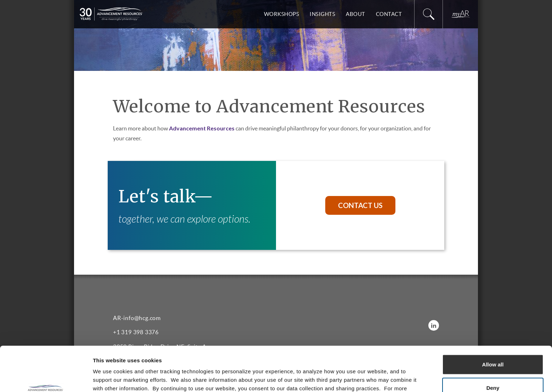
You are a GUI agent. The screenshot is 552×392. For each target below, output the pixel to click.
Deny (493, 346)
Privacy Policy (183, 355)
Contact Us (360, 205)
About (356, 14)
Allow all (493, 322)
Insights (322, 14)
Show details (372, 378)
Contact (389, 14)
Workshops (282, 14)
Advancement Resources (202, 128)
